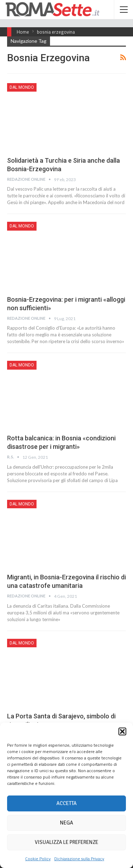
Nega (66, 823)
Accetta (66, 803)
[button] (122, 731)
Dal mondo (22, 87)
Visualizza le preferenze (66, 842)
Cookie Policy (38, 859)
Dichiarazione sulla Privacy (79, 859)
